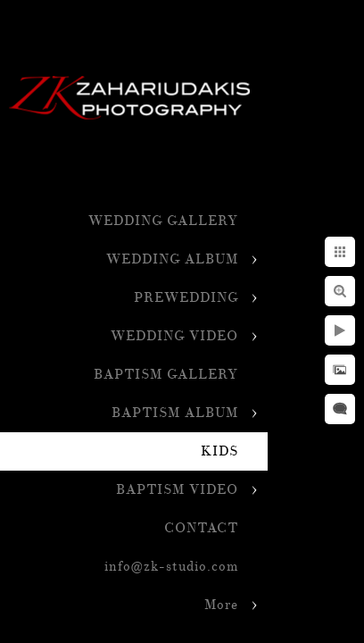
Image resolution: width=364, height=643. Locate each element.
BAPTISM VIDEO (177, 490)
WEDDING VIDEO (174, 336)
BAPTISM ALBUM (175, 413)
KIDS (219, 451)
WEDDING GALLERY (163, 221)
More (221, 605)
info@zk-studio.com (171, 567)
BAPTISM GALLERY (166, 375)
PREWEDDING (186, 298)
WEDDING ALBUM (172, 259)
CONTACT (201, 528)
